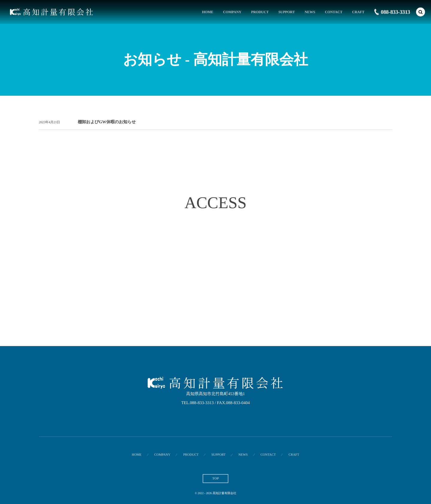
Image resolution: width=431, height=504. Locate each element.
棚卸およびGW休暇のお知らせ (107, 122)
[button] (421, 12)
